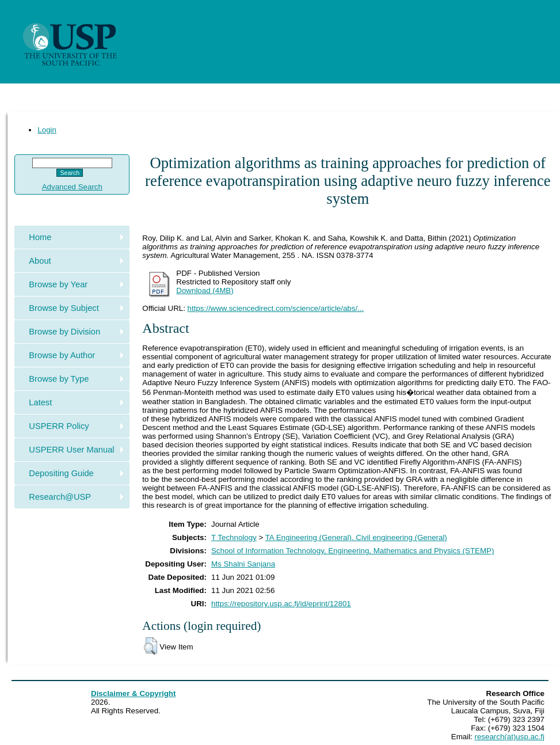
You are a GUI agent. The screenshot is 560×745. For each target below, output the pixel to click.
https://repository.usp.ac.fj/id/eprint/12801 (281, 604)
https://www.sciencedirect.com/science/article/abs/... (276, 308)
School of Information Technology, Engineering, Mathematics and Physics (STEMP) (353, 551)
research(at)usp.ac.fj (510, 737)
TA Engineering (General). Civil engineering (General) (356, 537)
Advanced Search (72, 187)
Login (47, 130)
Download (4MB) (205, 290)
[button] (151, 646)
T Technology (234, 537)
